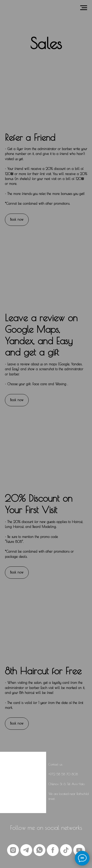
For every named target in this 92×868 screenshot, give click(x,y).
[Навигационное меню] (84, 8)
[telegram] (26, 850)
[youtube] (79, 850)
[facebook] (53, 850)
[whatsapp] (39, 850)
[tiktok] (66, 850)
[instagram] (13, 850)
